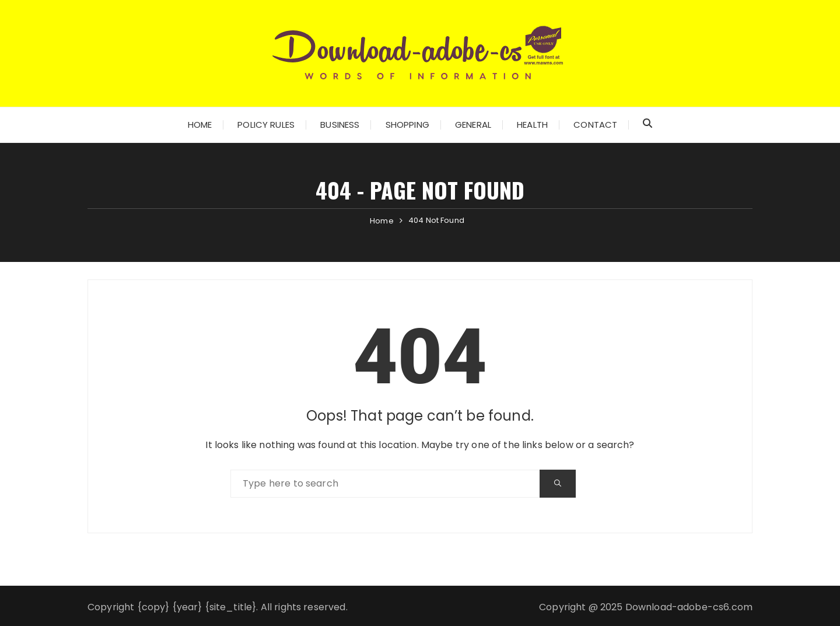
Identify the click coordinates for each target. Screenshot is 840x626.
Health (532, 125)
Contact (595, 125)
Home (200, 125)
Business (340, 125)
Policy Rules (266, 125)
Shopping (407, 125)
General (473, 125)
